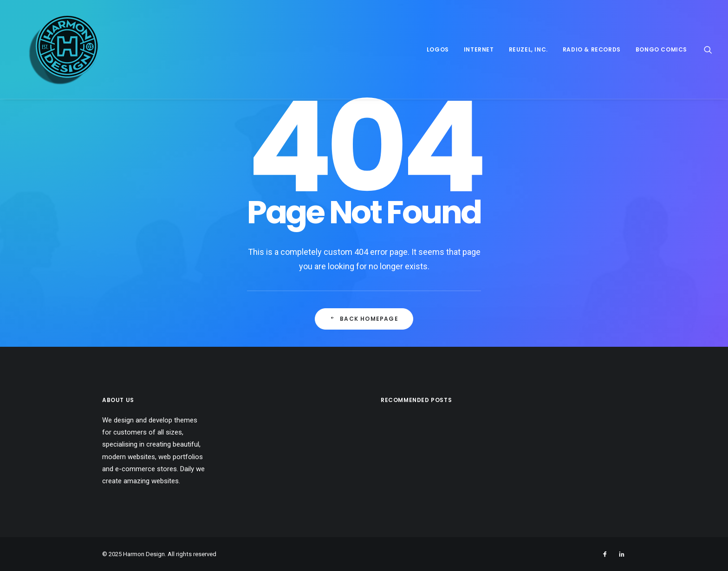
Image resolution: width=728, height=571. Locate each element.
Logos (438, 49)
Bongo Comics (661, 49)
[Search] (708, 49)
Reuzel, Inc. (528, 49)
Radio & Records (592, 49)
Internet (479, 49)
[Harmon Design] (51, 49)
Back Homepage (364, 319)
